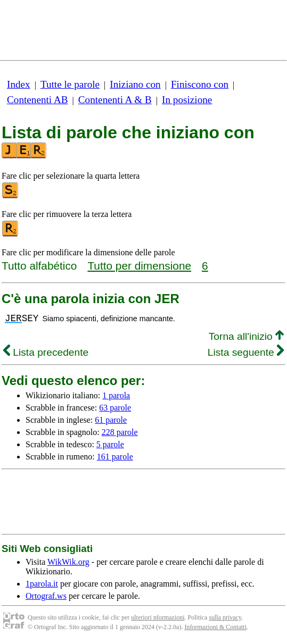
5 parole (110, 444)
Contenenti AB (38, 100)
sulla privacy (225, 617)
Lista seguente (246, 352)
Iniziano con (135, 84)
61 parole (111, 420)
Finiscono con (200, 84)
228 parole (120, 432)
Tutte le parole (70, 84)
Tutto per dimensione (139, 266)
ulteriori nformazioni (158, 617)
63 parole (115, 408)
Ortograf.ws (46, 596)
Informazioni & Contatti (215, 627)
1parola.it (42, 584)
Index (19, 84)
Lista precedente (46, 352)
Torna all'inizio (246, 336)
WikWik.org (68, 562)
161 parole (115, 457)
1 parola (116, 395)
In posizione (187, 100)
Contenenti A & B (115, 100)
